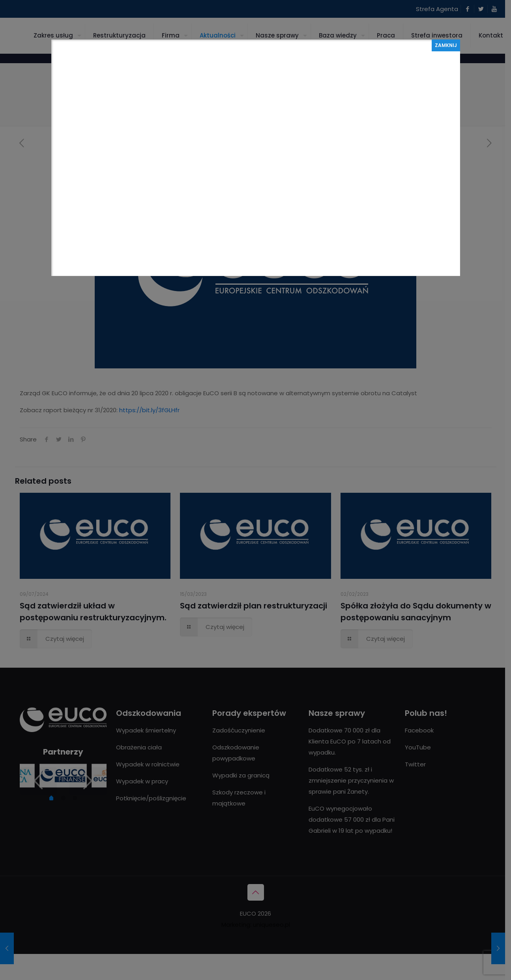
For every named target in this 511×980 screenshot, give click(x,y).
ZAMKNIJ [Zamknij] (446, 45)
